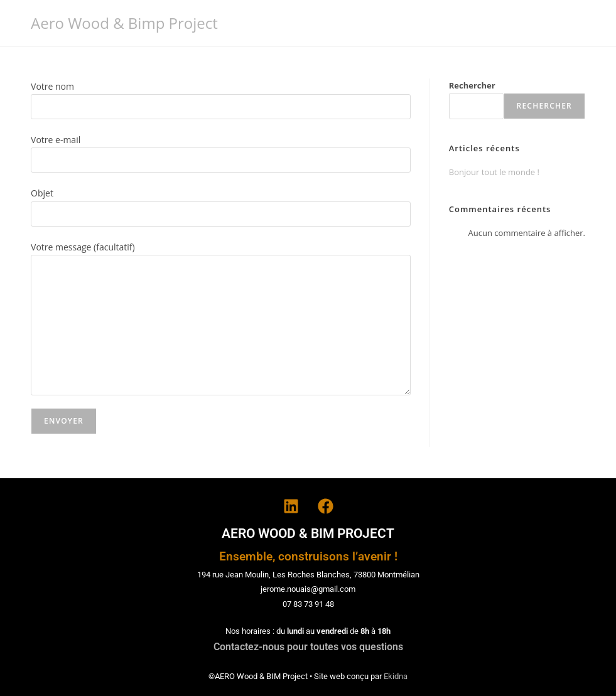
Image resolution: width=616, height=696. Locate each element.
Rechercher (472, 85)
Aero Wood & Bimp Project (124, 23)
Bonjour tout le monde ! (494, 172)
